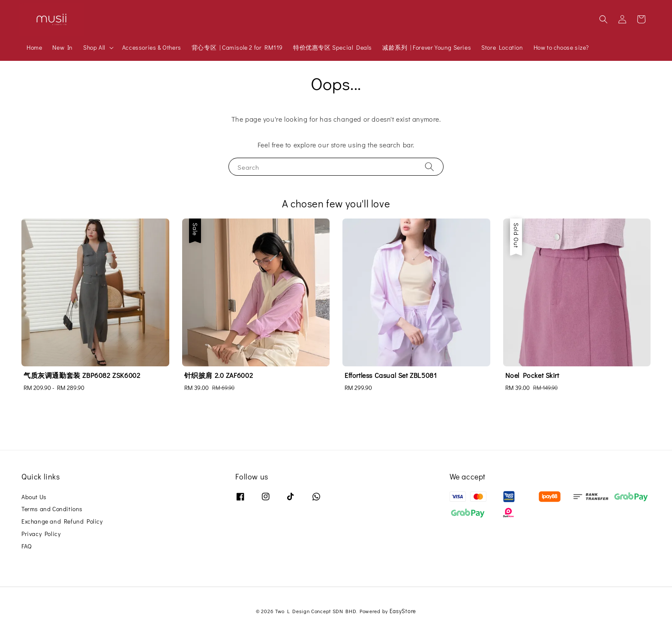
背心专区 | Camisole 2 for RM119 (237, 47)
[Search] (429, 166)
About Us (34, 497)
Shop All (94, 48)
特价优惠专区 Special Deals (333, 47)
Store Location (502, 47)
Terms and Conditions (52, 509)
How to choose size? (561, 47)
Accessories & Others (152, 47)
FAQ (27, 546)
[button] (603, 19)
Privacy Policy (41, 534)
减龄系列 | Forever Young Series (427, 47)
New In (63, 47)
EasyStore (403, 611)
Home (34, 47)
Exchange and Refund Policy (62, 521)
